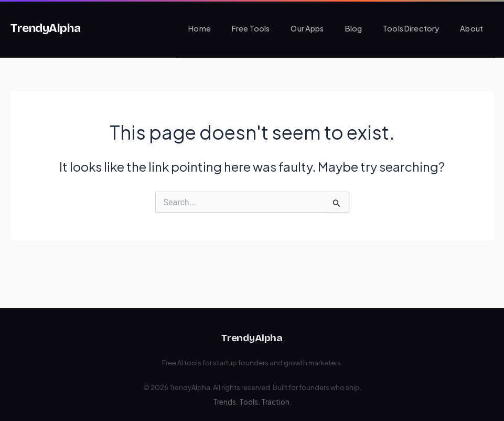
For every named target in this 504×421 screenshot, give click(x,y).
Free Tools (251, 28)
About (471, 28)
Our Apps (307, 28)
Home (200, 28)
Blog (354, 28)
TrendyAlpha (45, 28)
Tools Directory (411, 28)
